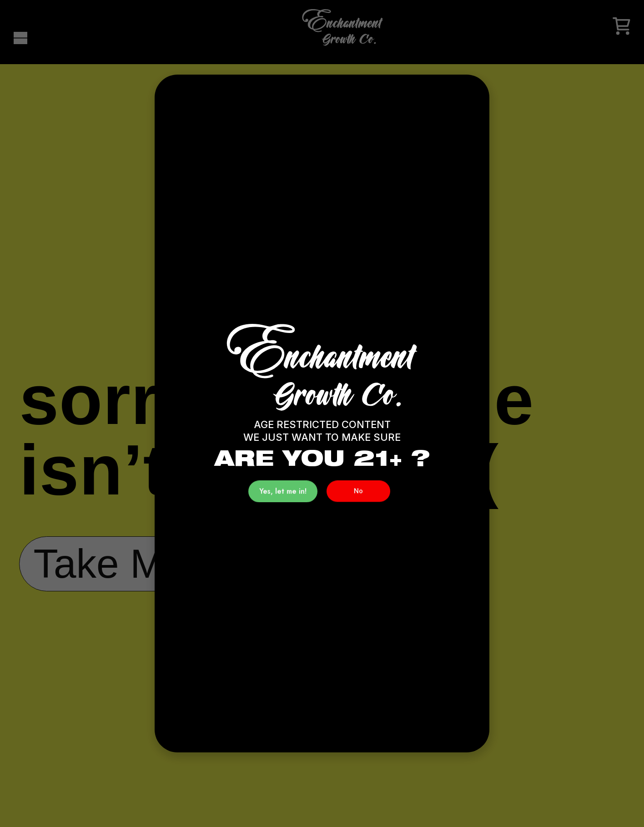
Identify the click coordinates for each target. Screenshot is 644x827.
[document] (322, 413)
